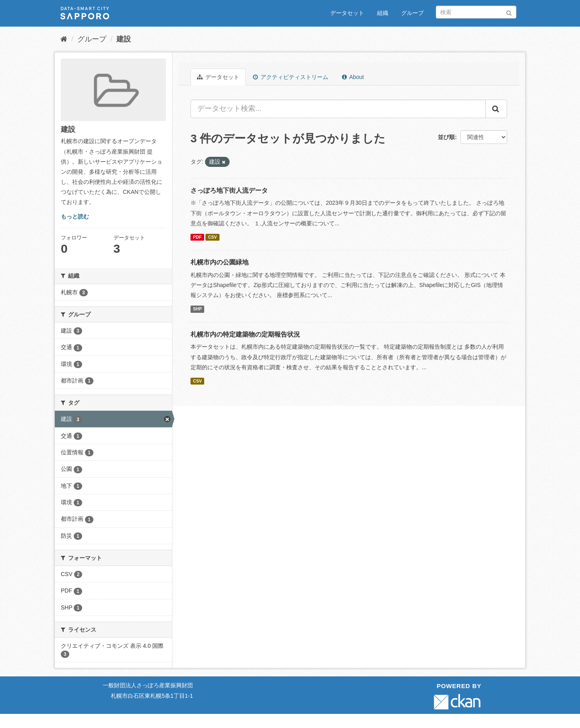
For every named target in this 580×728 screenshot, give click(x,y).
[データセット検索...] (338, 109)
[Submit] (509, 11)
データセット (347, 13)
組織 (383, 13)
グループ (412, 13)
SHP (197, 309)
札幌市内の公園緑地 (220, 262)
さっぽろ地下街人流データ (229, 190)
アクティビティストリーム (291, 77)
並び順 (446, 137)
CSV (213, 237)
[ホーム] (64, 39)
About (353, 77)
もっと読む (75, 216)
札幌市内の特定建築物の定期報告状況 (245, 334)
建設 (124, 39)
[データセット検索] (476, 12)
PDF (197, 237)
